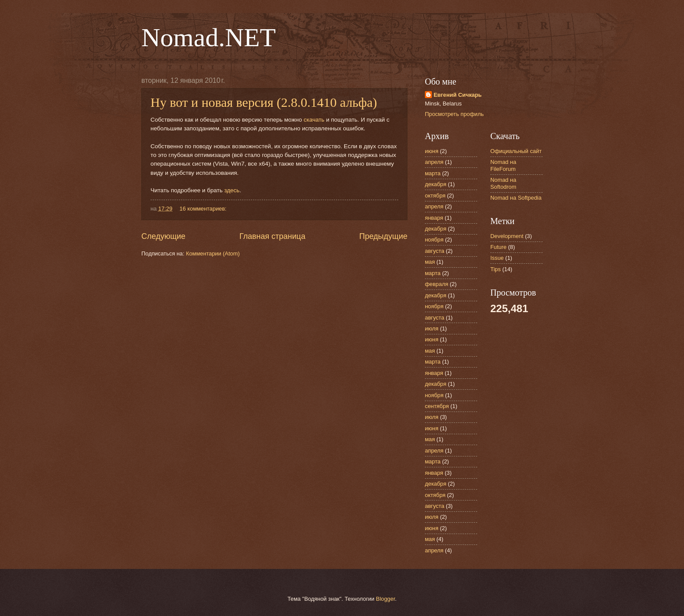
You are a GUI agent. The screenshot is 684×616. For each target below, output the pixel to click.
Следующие (163, 236)
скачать (314, 120)
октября (435, 196)
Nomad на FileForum (503, 165)
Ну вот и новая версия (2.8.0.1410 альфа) (264, 102)
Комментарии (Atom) (213, 254)
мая (430, 262)
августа (434, 251)
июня (432, 151)
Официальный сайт (516, 151)
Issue (497, 258)
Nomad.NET (209, 37)
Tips (496, 269)
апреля (434, 162)
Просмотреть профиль (454, 114)
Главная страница (272, 236)
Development (507, 236)
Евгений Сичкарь (458, 95)
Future (498, 247)
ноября (434, 240)
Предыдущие (383, 236)
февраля (436, 284)
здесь (232, 190)
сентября (437, 406)
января (434, 218)
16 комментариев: (204, 209)
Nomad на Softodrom (503, 183)
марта (433, 173)
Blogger (386, 599)
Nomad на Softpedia (516, 198)
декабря (436, 184)
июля (432, 328)
